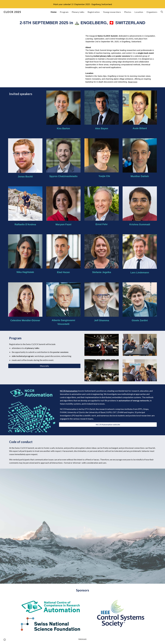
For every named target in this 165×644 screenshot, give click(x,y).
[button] (162, 12)
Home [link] (54, 12)
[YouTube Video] (44, 58)
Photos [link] (128, 12)
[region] (82, 4)
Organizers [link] (152, 12)
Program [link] (64, 12)
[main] (82, 23)
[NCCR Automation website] (108, 425)
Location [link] (139, 12)
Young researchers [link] (112, 12)
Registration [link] (94, 12)
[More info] (44, 366)
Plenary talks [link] (78, 12)
